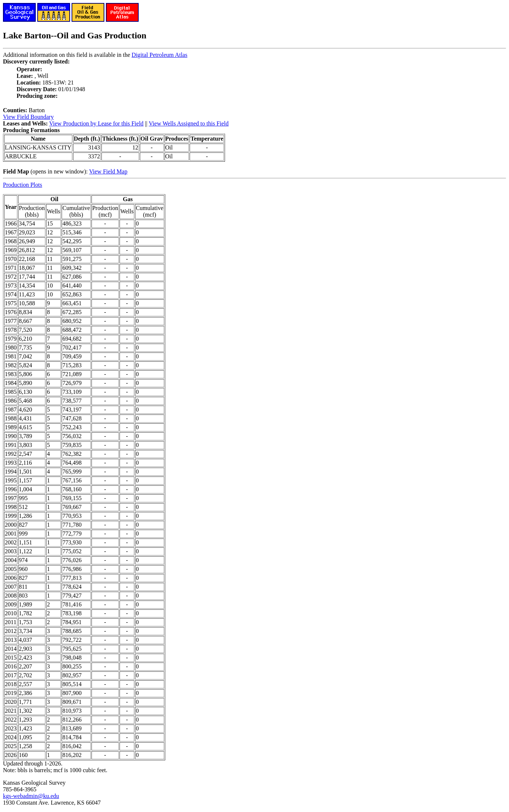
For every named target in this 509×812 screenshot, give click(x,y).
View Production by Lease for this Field (96, 123)
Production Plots (22, 185)
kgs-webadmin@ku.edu (31, 796)
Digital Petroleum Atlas (160, 55)
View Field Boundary (28, 117)
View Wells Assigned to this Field (189, 123)
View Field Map (108, 171)
